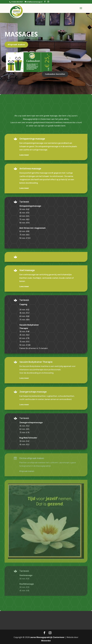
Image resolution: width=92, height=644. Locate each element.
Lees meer (24, 155)
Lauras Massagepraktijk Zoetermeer (47, 637)
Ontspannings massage (32, 139)
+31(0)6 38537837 (17, 2)
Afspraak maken (16, 44)
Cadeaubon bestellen (55, 74)
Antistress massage (30, 169)
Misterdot (46, 641)
